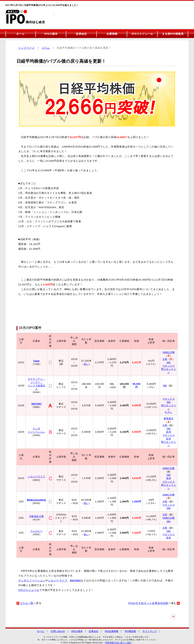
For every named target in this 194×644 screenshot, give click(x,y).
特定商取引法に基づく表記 (118, 643)
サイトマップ (150, 631)
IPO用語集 (130, 631)
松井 (169, 439)
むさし (169, 412)
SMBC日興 (169, 352)
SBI (168, 362)
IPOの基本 (51, 34)
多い (86, 364)
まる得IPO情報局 (173, 34)
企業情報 (112, 34)
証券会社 (81, 34)
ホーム (20, 34)
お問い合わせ (58, 631)
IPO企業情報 (112, 631)
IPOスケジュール (142, 34)
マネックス (169, 366)
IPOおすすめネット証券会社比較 (148, 603)
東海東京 (169, 418)
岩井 (169, 432)
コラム (46, 48)
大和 (165, 359)
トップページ (27, 48)
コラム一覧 (27, 603)
